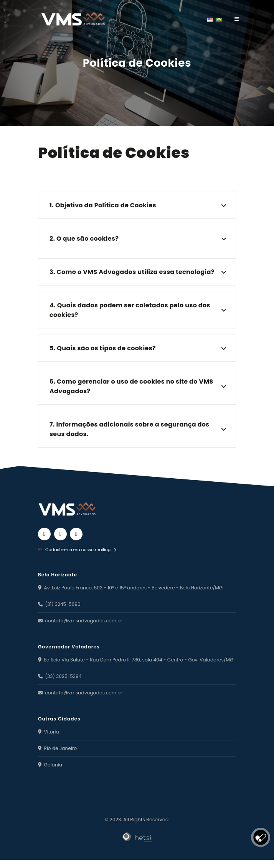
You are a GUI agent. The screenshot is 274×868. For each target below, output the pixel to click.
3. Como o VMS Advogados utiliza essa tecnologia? (132, 272)
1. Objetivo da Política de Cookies (103, 205)
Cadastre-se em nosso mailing (78, 550)
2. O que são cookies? (84, 239)
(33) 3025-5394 (61, 684)
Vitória (49, 740)
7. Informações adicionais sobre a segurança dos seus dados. (130, 429)
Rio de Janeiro (58, 756)
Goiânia (50, 773)
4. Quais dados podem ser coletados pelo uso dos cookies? (130, 310)
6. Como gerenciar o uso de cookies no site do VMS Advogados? (131, 386)
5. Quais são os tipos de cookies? (103, 348)
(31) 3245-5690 (60, 604)
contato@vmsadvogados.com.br (82, 620)
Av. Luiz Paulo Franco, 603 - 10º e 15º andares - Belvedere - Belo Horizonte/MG (134, 587)
